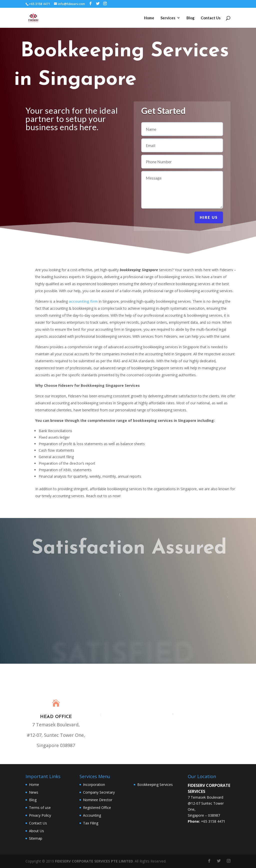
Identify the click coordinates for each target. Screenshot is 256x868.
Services (168, 18)
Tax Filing (91, 823)
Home (149, 18)
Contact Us (211, 18)
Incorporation (94, 785)
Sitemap (36, 838)
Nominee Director (98, 800)
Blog (190, 18)
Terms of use (40, 808)
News (34, 792)
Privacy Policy (40, 815)
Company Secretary (99, 792)
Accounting (92, 815)
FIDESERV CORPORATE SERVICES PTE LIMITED (94, 861)
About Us (36, 831)
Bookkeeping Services (155, 785)
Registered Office (97, 808)
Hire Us (209, 217)
